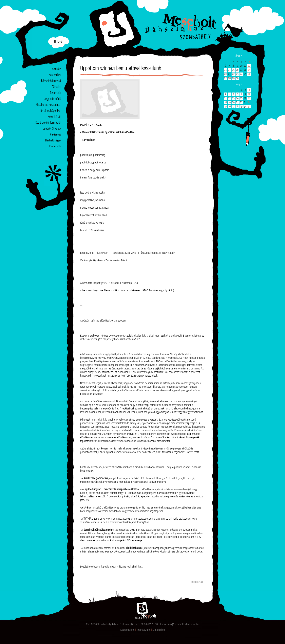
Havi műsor (55, 75)
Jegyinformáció (53, 99)
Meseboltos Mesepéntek (49, 105)
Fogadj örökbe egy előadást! (52, 129)
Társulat (57, 87)
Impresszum (143, 630)
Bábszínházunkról (51, 81)
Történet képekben (51, 111)
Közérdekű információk (48, 123)
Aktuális (57, 69)
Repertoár (56, 93)
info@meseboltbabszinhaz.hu (183, 624)
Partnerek (56, 135)
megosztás (197, 582)
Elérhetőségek (53, 141)
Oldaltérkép (159, 630)
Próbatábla (55, 146)
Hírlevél (58, 42)
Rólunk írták (55, 117)
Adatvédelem (127, 630)
